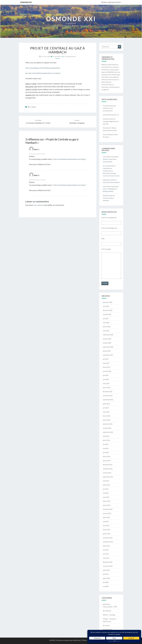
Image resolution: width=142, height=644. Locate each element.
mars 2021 (106, 331)
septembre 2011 (108, 542)
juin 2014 (106, 444)
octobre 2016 (107, 371)
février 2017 (107, 367)
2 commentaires (70, 56)
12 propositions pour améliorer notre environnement (109, 108)
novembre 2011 (108, 538)
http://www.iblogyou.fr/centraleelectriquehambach (43, 68)
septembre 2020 (108, 335)
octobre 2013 (107, 473)
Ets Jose (106, 166)
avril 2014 (106, 452)
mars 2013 (106, 497)
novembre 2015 (108, 396)
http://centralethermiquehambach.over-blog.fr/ (44, 73)
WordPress (77, 640)
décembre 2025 (108, 302)
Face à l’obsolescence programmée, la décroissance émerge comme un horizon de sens (111, 171)
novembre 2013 (108, 469)
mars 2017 (106, 363)
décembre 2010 (108, 562)
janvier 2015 (107, 420)
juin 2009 (106, 582)
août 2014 (106, 436)
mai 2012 (106, 521)
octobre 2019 (107, 339)
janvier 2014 (107, 461)
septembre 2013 (108, 477)
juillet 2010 (106, 570)
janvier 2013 (107, 505)
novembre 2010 (108, 566)
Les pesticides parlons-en (111, 115)
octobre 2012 (107, 513)
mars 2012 (106, 525)
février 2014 (107, 456)
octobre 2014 (107, 428)
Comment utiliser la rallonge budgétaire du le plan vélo (111, 121)
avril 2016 (106, 379)
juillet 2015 (106, 404)
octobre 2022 (107, 314)
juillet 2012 (106, 517)
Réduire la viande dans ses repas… (112, 2)
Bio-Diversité (107, 611)
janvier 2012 (107, 534)
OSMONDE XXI (26, 2)
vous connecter (39, 205)
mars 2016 (106, 383)
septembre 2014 (108, 432)
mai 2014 (106, 448)
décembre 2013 (108, 465)
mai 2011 (106, 550)
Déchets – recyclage (109, 615)
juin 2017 (106, 359)
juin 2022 (106, 319)
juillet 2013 (106, 485)
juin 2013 (106, 489)
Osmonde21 (57, 56)
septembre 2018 (108, 347)
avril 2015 (106, 408)
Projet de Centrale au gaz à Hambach (109, 198)
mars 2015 (106, 412)
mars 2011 (106, 558)
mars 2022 (106, 323)
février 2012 (107, 530)
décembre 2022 (108, 310)
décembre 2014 (108, 424)
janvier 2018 (107, 351)
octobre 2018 (107, 343)
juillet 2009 (106, 578)
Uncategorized (107, 629)
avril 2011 (106, 554)
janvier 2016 (107, 388)
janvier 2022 (107, 327)
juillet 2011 (106, 546)
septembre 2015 (108, 400)
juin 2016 (106, 375)
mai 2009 (106, 586)
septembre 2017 (108, 355)
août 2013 (106, 481)
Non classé (32, 107)
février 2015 (107, 416)
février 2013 (107, 501)
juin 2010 (106, 574)
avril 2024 (106, 306)
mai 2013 (106, 493)
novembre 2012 (108, 509)
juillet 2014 (106, 440)
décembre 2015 (108, 392)
